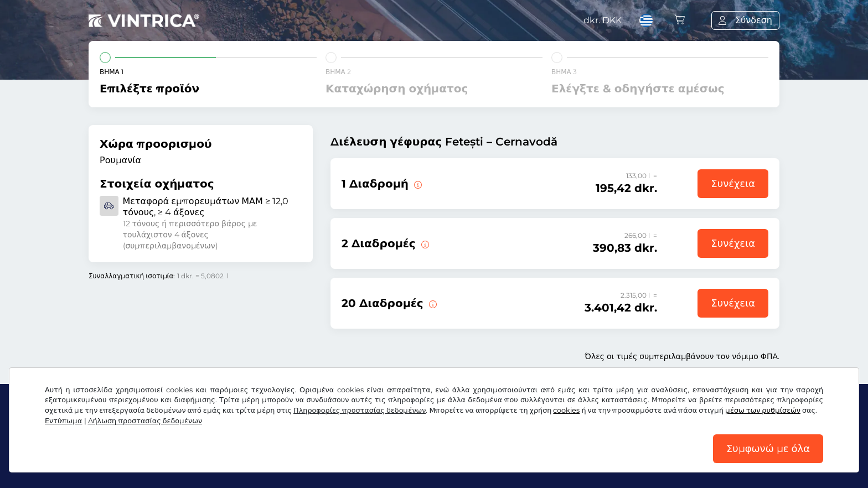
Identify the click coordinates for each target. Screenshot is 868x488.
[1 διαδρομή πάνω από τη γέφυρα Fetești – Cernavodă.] (417, 184)
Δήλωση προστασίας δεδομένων (145, 421)
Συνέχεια (733, 184)
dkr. (603, 20)
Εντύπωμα (64, 421)
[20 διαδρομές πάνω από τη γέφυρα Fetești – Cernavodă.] (432, 303)
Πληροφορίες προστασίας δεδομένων (360, 410)
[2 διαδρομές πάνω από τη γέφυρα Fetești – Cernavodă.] (424, 243)
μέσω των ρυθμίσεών (763, 410)
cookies (566, 410)
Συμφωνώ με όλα (768, 449)
